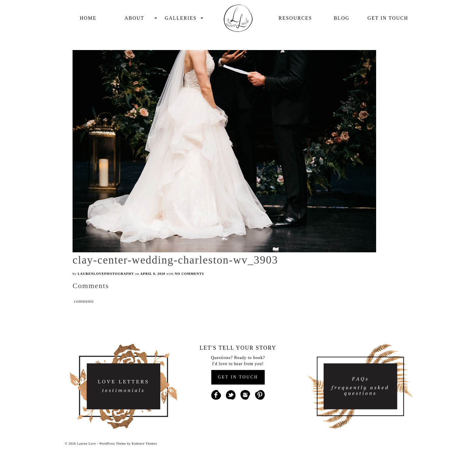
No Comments (189, 274)
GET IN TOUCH (238, 377)
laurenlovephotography (106, 274)
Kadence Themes (144, 444)
